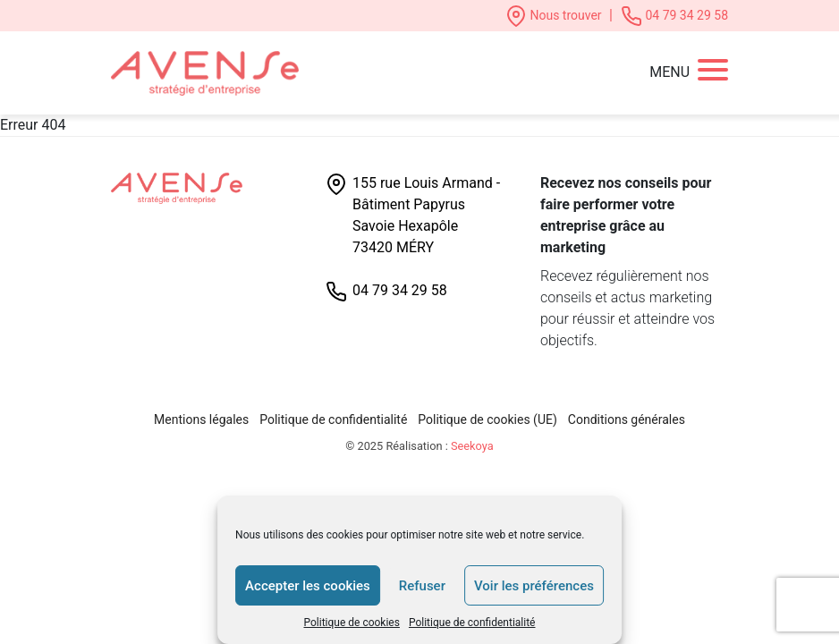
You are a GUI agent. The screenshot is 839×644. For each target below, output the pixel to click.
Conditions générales (627, 419)
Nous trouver (555, 15)
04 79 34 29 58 (674, 15)
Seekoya (472, 446)
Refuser (422, 586)
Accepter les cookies (308, 586)
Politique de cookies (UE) (487, 419)
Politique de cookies (351, 623)
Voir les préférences (534, 586)
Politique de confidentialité (472, 623)
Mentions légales (201, 419)
